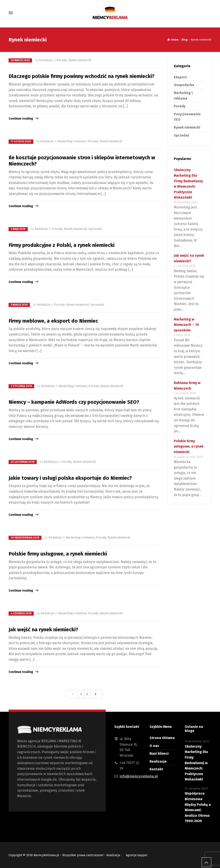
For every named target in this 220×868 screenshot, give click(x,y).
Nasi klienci (159, 753)
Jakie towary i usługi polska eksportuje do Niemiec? (70, 478)
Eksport (180, 77)
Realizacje (158, 761)
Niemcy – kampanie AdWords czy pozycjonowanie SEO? (74, 402)
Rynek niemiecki (80, 60)
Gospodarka (184, 85)
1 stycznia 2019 (21, 386)
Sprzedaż (95, 229)
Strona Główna (162, 738)
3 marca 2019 (19, 305)
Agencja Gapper (137, 855)
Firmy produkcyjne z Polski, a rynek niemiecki (62, 245)
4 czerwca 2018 (21, 613)
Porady (62, 60)
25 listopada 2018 (23, 462)
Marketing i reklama (72, 141)
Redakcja (46, 60)
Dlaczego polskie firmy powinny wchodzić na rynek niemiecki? (82, 76)
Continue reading (21, 119)
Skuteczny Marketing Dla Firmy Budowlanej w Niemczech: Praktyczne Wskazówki (196, 763)
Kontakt (156, 769)
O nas (154, 746)
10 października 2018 (25, 538)
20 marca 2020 (20, 60)
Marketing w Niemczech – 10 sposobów (186, 325)
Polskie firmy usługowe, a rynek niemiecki (58, 554)
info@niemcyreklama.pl (139, 776)
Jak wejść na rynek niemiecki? (43, 630)
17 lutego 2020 (21, 141)
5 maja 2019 (18, 229)
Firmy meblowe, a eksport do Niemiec (53, 321)
